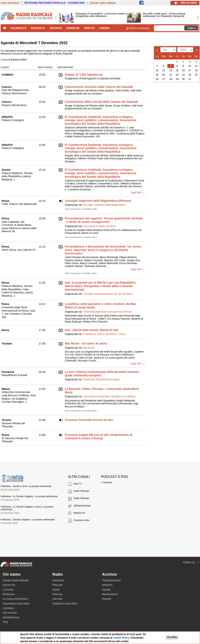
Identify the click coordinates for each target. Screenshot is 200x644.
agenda (105, 28)
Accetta (172, 637)
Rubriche (108, 482)
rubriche (73, 28)
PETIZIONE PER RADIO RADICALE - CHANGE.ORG (55, 3)
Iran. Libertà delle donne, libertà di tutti (92, 330)
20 (164, 75)
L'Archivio (8, 590)
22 (177, 75)
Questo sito (9, 585)
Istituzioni (107, 585)
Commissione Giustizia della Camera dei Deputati (99, 87)
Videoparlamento (111, 580)
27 (164, 79)
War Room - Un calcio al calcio (86, 343)
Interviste (57, 599)
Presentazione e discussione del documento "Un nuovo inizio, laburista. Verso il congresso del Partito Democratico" (103, 250)
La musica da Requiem (15, 599)
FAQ (5, 622)
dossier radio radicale (103, 3)
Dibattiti (106, 590)
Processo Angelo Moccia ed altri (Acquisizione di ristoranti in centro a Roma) (99, 437)
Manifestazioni (110, 594)
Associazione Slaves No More (99, 226)
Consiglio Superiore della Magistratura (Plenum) (98, 201)
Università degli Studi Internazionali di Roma (107, 312)
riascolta (38, 28)
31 (190, 79)
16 (183, 70)
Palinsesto (58, 580)
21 (171, 75)
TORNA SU (189, 563)
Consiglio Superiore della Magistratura (104, 205)
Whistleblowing (11, 617)
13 (164, 70)
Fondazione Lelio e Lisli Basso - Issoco (104, 334)
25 (196, 75)
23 (183, 75)
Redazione (9, 594)
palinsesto (19, 28)
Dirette (56, 590)
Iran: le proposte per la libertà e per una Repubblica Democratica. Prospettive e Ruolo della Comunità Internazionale (100, 286)
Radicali (107, 599)
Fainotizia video (82, 520)
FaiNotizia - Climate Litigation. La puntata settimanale (28, 520)
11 (196, 66)
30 (183, 79)
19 (157, 75)
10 (190, 66)
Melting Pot (79, 513)
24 (190, 75)
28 (171, 79)
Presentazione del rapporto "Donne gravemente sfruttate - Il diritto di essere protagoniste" (104, 220)
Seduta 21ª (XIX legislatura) (84, 75)
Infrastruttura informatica (16, 604)
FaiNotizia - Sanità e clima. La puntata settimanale (26, 486)
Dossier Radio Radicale (16, 580)
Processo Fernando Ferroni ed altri (89, 420)
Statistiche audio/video (65, 604)
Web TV (78, 484)
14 (171, 70)
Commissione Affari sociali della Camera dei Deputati (101, 102)
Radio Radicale (81, 491)
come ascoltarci (10, 3)
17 (190, 70)
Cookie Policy (121, 638)
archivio (56, 28)
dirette (89, 28)
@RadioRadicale (82, 506)
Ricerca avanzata (140, 28)
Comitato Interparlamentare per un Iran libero (108, 294)
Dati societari (10, 613)
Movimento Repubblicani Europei (101, 379)
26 (157, 79)
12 (157, 70)
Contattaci (8, 608)
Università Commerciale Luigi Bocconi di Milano (109, 396)
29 (177, 79)
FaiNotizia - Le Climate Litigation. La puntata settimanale (29, 496)
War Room (89, 348)
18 (196, 70)
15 (177, 70)
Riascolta (57, 585)
